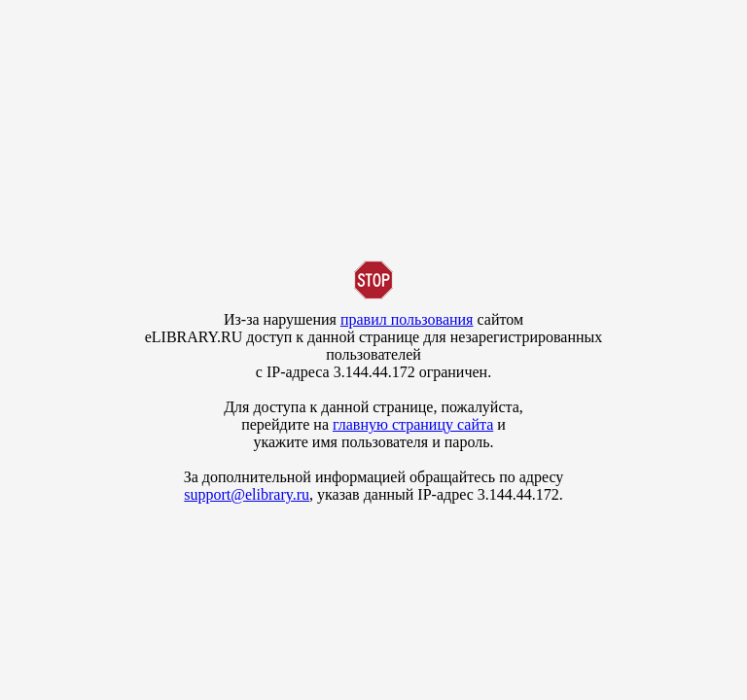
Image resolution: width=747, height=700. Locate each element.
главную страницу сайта (413, 424)
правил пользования (407, 319)
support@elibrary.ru (247, 494)
